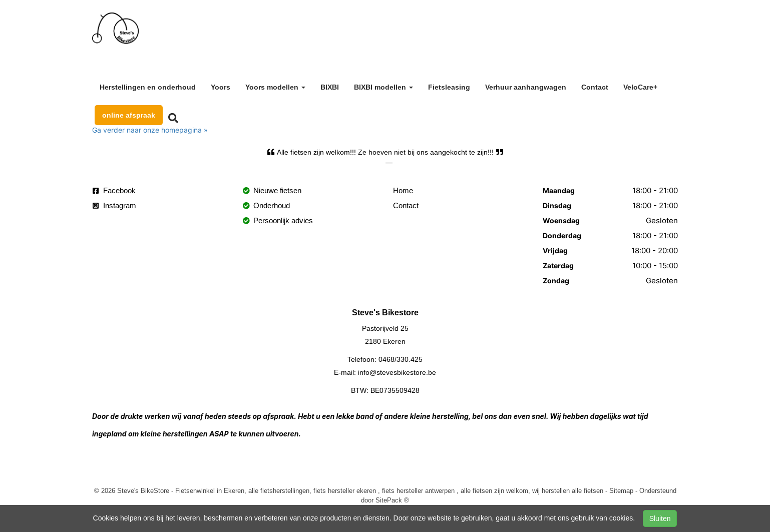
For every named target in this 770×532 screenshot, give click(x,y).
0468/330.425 (401, 359)
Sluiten (660, 518)
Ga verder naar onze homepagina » (150, 130)
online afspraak (129, 115)
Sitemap (621, 490)
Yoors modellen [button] (275, 87)
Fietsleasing (449, 87)
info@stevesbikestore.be (397, 372)
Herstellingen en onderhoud (148, 87)
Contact (595, 87)
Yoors (221, 87)
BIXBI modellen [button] (383, 87)
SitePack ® (392, 500)
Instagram (114, 205)
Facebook (114, 190)
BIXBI (330, 87)
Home (403, 190)
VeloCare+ (640, 87)
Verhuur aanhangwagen (526, 87)
